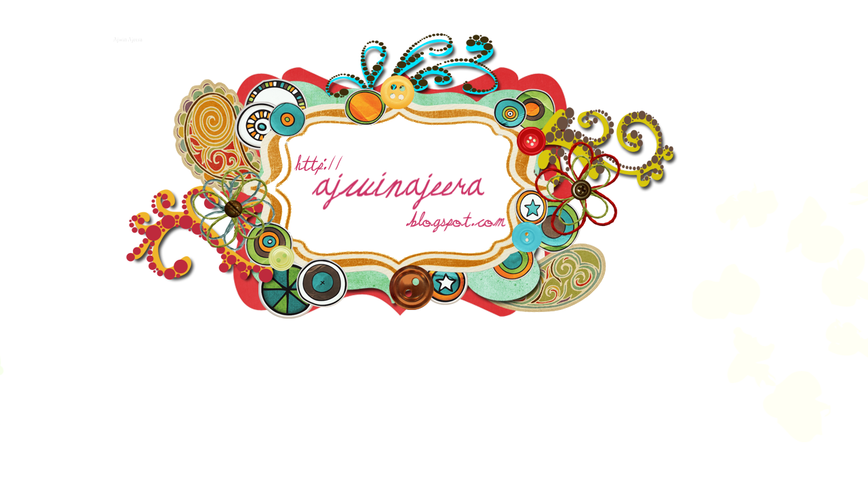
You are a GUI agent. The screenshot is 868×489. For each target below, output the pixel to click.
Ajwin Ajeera (126, 38)
